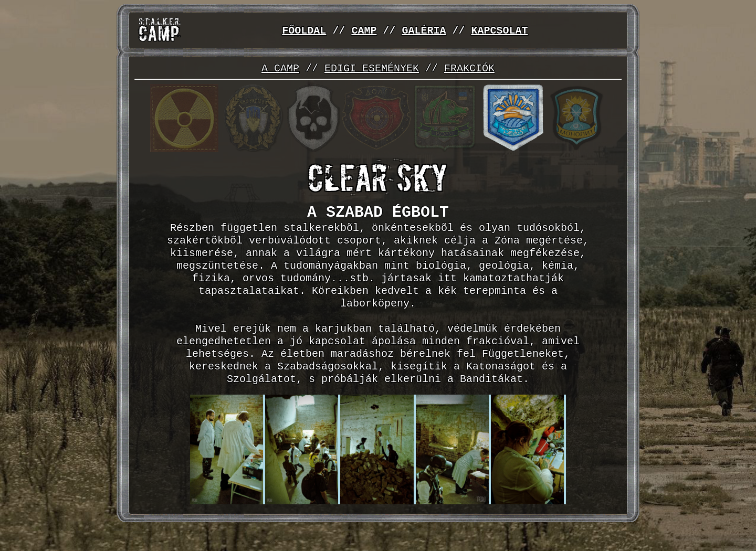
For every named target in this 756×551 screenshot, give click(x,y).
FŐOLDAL (304, 31)
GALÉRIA (424, 31)
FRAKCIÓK (469, 69)
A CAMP (280, 69)
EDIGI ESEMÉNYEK (372, 69)
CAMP (364, 31)
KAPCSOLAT (499, 31)
